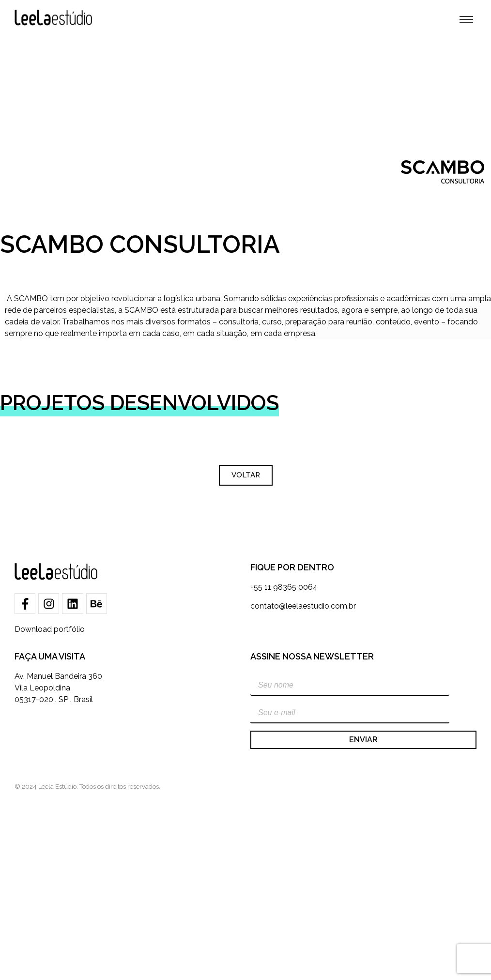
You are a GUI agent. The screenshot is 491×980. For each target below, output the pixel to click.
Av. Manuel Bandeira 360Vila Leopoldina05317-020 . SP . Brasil (58, 688)
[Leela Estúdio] (53, 18)
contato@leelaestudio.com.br (303, 606)
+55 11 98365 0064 (284, 587)
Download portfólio (50, 629)
